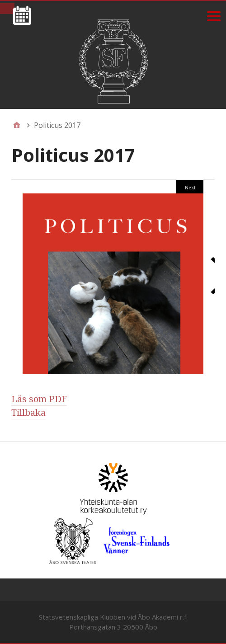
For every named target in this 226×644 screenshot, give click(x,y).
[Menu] (214, 16)
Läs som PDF (39, 399)
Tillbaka (28, 413)
